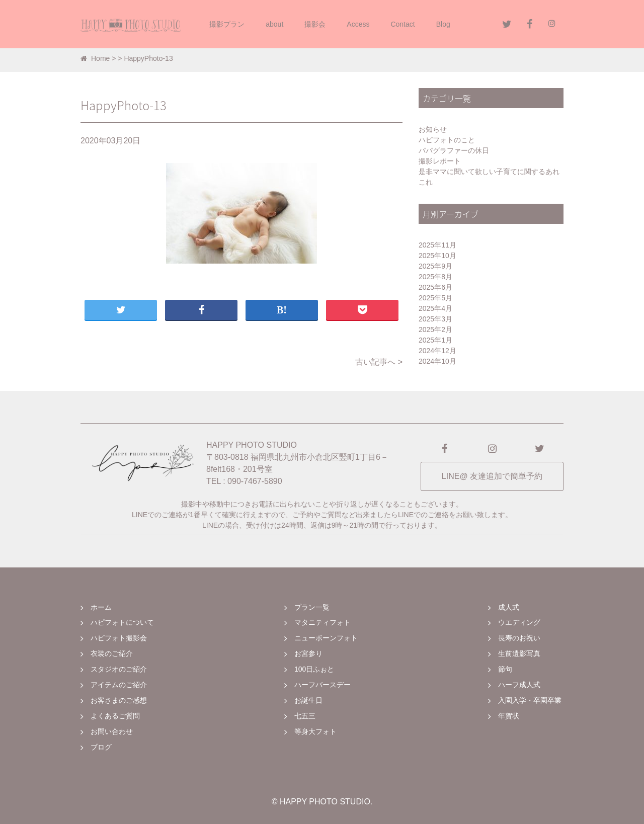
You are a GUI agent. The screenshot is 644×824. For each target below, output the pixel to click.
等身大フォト (315, 731)
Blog (443, 24)
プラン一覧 (312, 607)
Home (95, 58)
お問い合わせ (112, 731)
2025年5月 (435, 298)
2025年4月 (435, 308)
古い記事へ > (379, 362)
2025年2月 (435, 329)
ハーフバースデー (323, 685)
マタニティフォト (323, 622)
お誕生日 (308, 700)
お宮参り (308, 653)
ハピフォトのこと (447, 140)
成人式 (509, 607)
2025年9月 (435, 266)
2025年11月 (437, 245)
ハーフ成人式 (519, 685)
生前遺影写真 (519, 653)
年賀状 (509, 716)
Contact (403, 24)
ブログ (101, 747)
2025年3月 (435, 319)
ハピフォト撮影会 (119, 638)
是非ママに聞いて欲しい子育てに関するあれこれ (489, 177)
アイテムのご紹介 (119, 685)
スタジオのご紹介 (119, 669)
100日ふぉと (314, 669)
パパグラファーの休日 (454, 150)
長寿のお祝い (519, 638)
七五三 (305, 716)
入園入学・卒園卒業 (530, 700)
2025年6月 (435, 287)
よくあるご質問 (115, 716)
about (274, 24)
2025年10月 (437, 256)
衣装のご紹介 (112, 653)
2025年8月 (435, 277)
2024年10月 (437, 361)
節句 (505, 669)
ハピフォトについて (122, 622)
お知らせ (433, 129)
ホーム (101, 607)
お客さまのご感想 (119, 700)
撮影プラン (227, 24)
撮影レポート (440, 161)
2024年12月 (437, 351)
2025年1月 (435, 340)
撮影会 (315, 24)
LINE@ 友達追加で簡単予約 (492, 476)
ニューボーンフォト (326, 638)
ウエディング (519, 622)
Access (358, 24)
